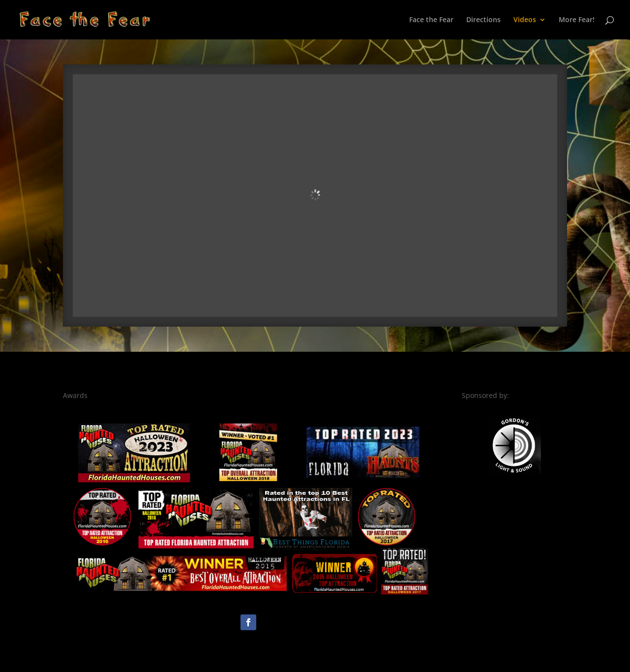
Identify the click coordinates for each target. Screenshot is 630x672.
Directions (483, 20)
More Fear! (577, 20)
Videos (525, 20)
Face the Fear (431, 20)
